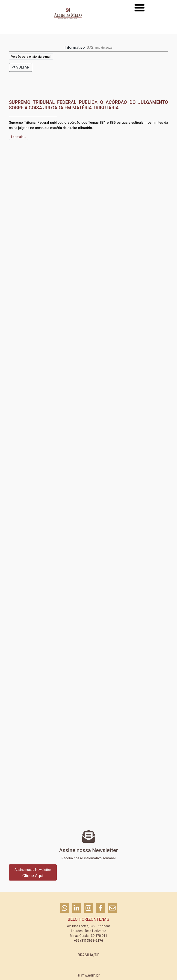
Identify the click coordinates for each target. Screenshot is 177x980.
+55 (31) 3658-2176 (88, 941)
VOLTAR (21, 67)
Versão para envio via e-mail (31, 57)
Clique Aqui (33, 873)
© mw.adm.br (88, 975)
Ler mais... (19, 137)
